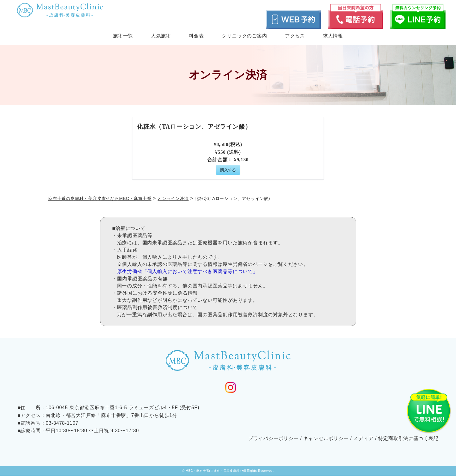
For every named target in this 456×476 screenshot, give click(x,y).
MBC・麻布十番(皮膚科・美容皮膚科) (213, 471)
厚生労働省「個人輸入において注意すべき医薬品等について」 (188, 271)
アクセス (295, 36)
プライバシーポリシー (274, 438)
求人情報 (333, 36)
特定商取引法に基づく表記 (408, 438)
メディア (363, 438)
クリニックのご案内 (244, 36)
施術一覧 (123, 36)
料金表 (196, 36)
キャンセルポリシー (326, 438)
